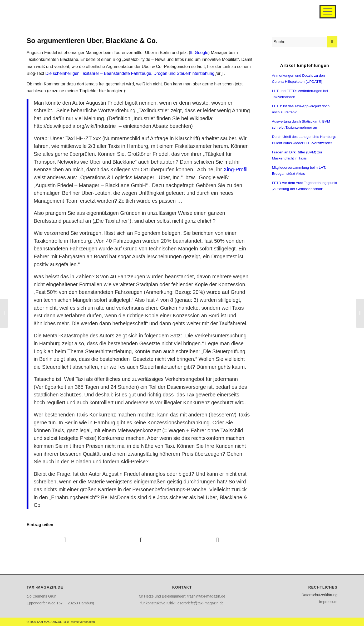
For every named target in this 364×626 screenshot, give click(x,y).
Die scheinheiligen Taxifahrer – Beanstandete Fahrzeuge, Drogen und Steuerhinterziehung (130, 73)
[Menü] (328, 12)
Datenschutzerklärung (319, 595)
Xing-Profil (235, 169)
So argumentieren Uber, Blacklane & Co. (92, 41)
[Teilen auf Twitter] (141, 540)
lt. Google (199, 53)
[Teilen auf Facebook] (65, 540)
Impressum (328, 602)
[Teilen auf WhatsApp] (218, 540)
